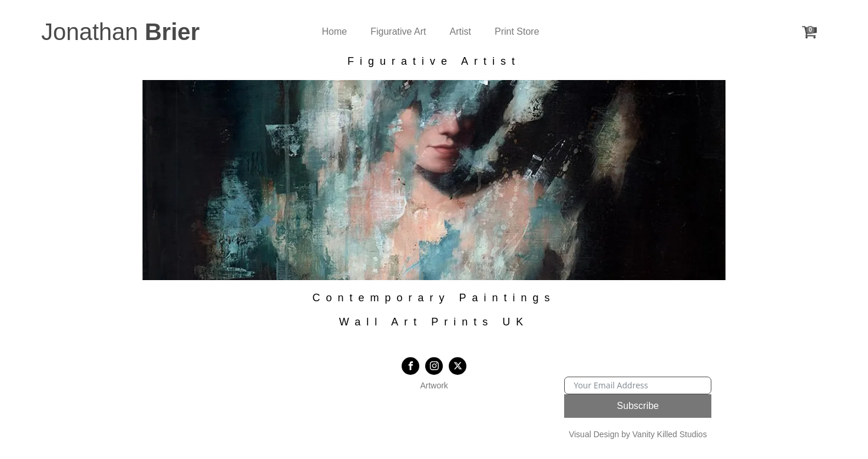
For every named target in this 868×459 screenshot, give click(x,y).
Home (335, 31)
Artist (460, 31)
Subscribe (638, 406)
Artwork (434, 385)
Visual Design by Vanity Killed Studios (638, 434)
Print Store (517, 31)
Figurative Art (398, 31)
